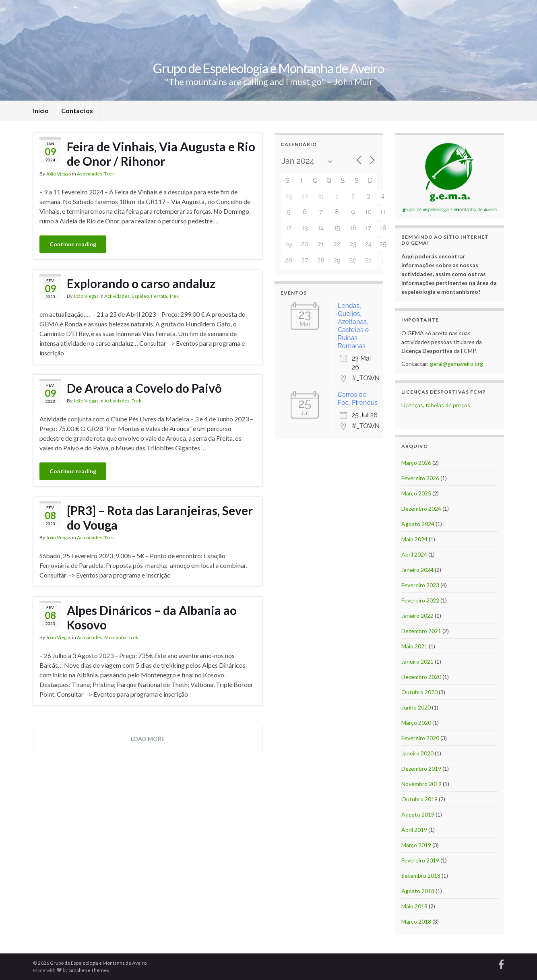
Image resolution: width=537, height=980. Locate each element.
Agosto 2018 (418, 891)
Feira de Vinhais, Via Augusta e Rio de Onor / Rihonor (161, 154)
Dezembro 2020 (421, 677)
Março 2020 (416, 723)
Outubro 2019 (419, 799)
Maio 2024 (414, 539)
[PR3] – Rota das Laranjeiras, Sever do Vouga (160, 518)
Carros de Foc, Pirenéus (358, 399)
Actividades (90, 174)
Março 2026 (416, 463)
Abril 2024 (414, 554)
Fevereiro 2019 (420, 860)
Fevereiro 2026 (420, 478)
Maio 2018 (414, 906)
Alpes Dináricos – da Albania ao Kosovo (152, 617)
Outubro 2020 (419, 692)
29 (289, 196)
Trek (109, 174)
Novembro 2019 (421, 784)
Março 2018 (416, 921)
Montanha (115, 637)
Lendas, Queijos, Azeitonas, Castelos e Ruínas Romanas (353, 326)
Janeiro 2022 (417, 616)
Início (41, 110)
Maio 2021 (414, 646)
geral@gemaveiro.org (456, 364)
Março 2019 (416, 845)
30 (305, 196)
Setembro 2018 (421, 876)
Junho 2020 (416, 707)
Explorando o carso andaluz (141, 283)
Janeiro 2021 (417, 661)
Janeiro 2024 (417, 570)
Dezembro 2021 (421, 631)
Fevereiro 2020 (420, 738)
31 (321, 196)
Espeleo (140, 296)
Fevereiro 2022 (420, 600)
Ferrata (159, 296)
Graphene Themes (89, 970)
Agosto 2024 (418, 524)
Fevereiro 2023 (420, 585)
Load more (148, 739)
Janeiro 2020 (417, 753)
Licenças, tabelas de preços (436, 405)
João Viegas (59, 174)
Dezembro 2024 (421, 509)
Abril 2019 (414, 830)
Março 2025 (416, 493)
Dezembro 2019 (421, 769)
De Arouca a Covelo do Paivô (144, 388)
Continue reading (73, 244)
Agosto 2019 (418, 814)
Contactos (77, 110)
